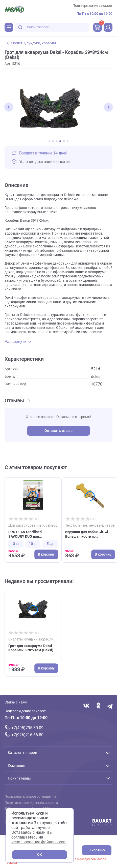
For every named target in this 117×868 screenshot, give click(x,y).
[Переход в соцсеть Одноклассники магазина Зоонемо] (98, 706)
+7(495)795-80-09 (27, 728)
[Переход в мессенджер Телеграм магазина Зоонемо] (110, 706)
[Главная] (14, 10)
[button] (9, 107)
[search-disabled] (20, 27)
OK (40, 855)
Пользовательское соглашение (30, 797)
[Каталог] (9, 27)
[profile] (108, 27)
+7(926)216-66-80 (27, 735)
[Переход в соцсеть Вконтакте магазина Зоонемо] (86, 706)
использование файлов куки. (39, 842)
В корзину (97, 850)
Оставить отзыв (58, 431)
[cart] (98, 27)
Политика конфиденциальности (31, 803)
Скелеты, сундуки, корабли (31, 43)
